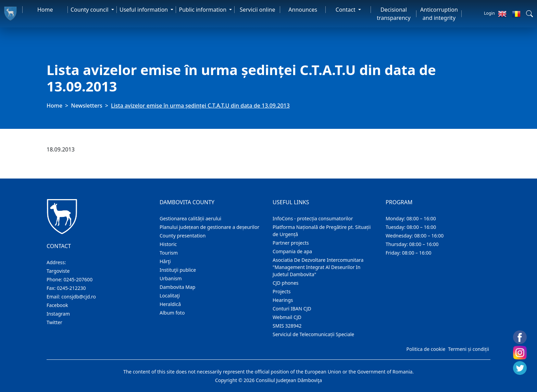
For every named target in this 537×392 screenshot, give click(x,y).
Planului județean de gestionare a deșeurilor (209, 227)
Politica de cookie (426, 349)
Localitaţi (170, 296)
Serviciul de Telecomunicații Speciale (313, 334)
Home (45, 10)
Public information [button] (203, 10)
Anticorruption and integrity (439, 14)
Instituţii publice (178, 270)
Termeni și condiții (469, 349)
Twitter (54, 322)
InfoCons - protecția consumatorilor (313, 218)
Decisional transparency (394, 14)
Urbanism (171, 278)
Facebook (57, 305)
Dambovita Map (177, 287)
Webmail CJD (287, 317)
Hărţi (165, 261)
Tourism (169, 253)
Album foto (172, 313)
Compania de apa (292, 251)
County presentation (183, 236)
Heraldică (170, 304)
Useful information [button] (144, 10)
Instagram (58, 314)
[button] (529, 14)
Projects (282, 291)
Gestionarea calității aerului (190, 218)
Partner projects (291, 243)
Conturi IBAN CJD (292, 309)
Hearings (283, 300)
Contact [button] (346, 10)
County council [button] (90, 10)
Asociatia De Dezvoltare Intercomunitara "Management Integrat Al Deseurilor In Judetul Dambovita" (318, 267)
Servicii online (258, 10)
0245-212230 (71, 288)
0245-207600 (78, 279)
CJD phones (286, 283)
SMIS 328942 (287, 326)
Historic (168, 244)
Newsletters (86, 106)
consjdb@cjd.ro (79, 297)
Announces (303, 10)
